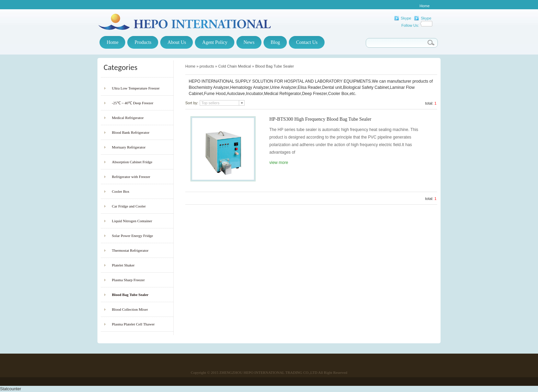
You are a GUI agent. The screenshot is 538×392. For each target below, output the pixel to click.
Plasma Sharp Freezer (128, 280)
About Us (177, 42)
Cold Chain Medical (235, 66)
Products (143, 42)
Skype (406, 18)
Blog (275, 42)
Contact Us (307, 42)
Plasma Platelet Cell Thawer (133, 324)
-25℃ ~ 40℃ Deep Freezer (133, 103)
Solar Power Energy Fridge (132, 236)
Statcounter (10, 389)
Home (425, 6)
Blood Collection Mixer (130, 309)
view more (279, 163)
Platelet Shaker (123, 265)
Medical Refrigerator (128, 118)
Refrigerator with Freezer (131, 177)
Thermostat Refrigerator (130, 250)
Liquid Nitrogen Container (132, 221)
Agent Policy (215, 42)
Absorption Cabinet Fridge (132, 162)
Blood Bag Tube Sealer (130, 295)
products (207, 66)
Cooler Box (121, 191)
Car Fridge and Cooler (129, 206)
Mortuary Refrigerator (129, 147)
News (249, 42)
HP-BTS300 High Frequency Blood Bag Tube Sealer (320, 119)
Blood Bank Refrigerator (131, 132)
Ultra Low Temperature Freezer (136, 88)
